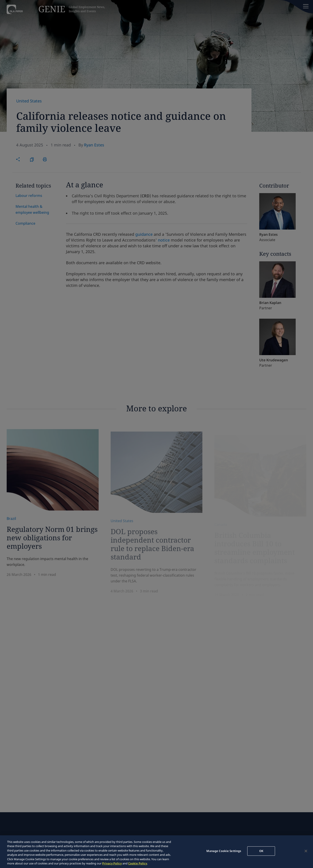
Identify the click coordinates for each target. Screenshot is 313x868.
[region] (156, 852)
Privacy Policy (112, 863)
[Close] (306, 851)
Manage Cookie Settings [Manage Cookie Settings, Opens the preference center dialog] (224, 851)
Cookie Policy (138, 863)
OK (261, 851)
